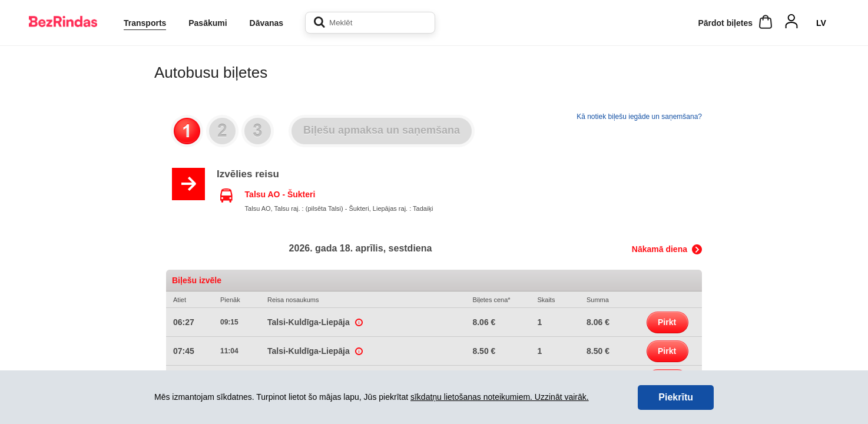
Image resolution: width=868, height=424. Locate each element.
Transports (145, 23)
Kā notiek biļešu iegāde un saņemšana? (639, 117)
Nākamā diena (660, 249)
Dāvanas (267, 23)
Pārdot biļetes (725, 23)
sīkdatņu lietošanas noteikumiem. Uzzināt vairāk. (500, 397)
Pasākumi (208, 23)
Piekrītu (676, 397)
